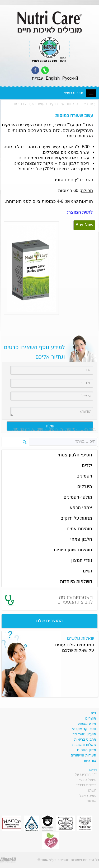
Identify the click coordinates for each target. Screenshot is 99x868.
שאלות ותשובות (84, 745)
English (53, 78)
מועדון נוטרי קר (84, 734)
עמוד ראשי (88, 104)
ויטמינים (84, 476)
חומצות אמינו (79, 529)
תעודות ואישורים (83, 755)
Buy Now (84, 225)
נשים (88, 571)
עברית (38, 78)
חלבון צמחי (81, 540)
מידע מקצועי (86, 724)
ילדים (87, 466)
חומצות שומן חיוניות (73, 550)
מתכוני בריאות (85, 740)
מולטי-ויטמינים (78, 497)
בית (93, 713)
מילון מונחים (87, 750)
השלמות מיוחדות (76, 582)
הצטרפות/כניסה (75, 600)
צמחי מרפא (81, 508)
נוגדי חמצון (82, 561)
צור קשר (90, 761)
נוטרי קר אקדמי (84, 729)
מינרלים (85, 487)
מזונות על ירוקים (62, 104)
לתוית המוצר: (80, 212)
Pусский (70, 78)
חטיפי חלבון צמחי (75, 455)
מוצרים (91, 718)
